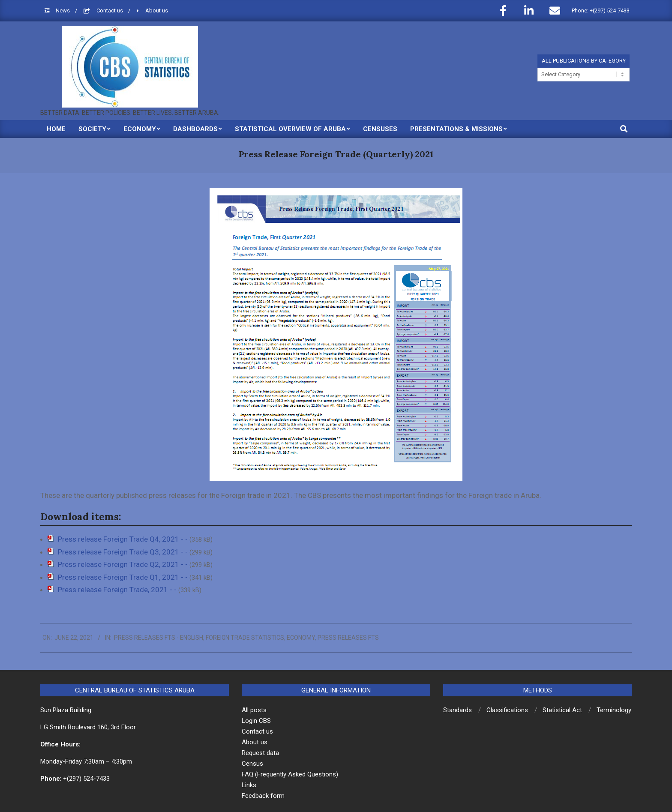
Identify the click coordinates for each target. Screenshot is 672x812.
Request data (260, 753)
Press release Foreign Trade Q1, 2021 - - (124, 577)
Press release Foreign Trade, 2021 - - (118, 590)
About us (157, 10)
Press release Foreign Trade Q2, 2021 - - (124, 564)
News (63, 10)
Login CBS (256, 721)
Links (249, 785)
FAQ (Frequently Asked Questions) (290, 774)
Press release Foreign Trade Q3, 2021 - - (124, 552)
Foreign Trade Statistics (245, 638)
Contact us (110, 10)
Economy (301, 638)
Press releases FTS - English (159, 638)
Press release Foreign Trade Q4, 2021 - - (124, 539)
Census (252, 764)
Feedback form (263, 796)
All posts (254, 710)
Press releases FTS (348, 638)
